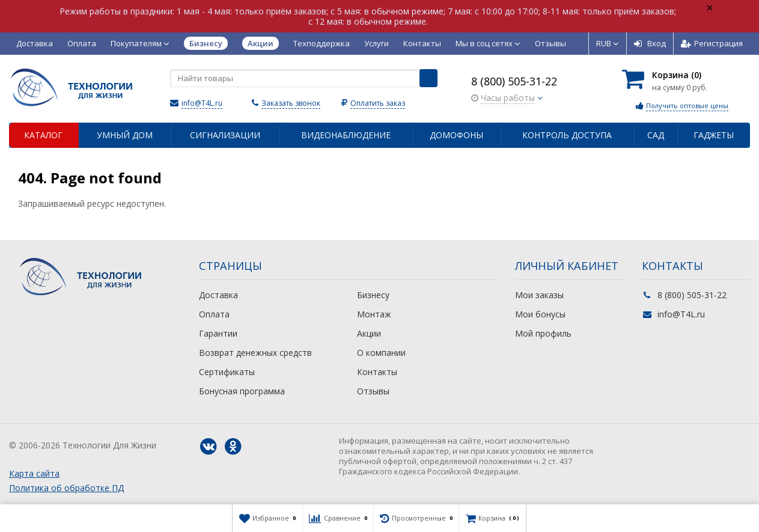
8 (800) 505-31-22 (514, 81)
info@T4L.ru (202, 103)
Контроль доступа (567, 135)
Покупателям (140, 43)
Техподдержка (322, 43)
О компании (381, 353)
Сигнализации (225, 135)
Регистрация (712, 43)
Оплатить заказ (378, 103)
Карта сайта (34, 473)
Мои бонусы (540, 314)
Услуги (376, 43)
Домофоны (456, 135)
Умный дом (125, 135)
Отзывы (550, 43)
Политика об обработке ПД (66, 488)
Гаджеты (714, 135)
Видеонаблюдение (346, 135)
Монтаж (374, 314)
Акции (369, 333)
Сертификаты (227, 372)
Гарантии (218, 333)
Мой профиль (543, 333)
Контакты (422, 43)
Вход (650, 43)
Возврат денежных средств (255, 353)
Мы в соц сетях (488, 43)
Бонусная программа (242, 391)
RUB (608, 43)
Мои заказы (539, 295)
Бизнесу (373, 295)
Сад (656, 135)
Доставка (35, 43)
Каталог (43, 135)
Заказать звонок (291, 103)
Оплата (82, 43)
